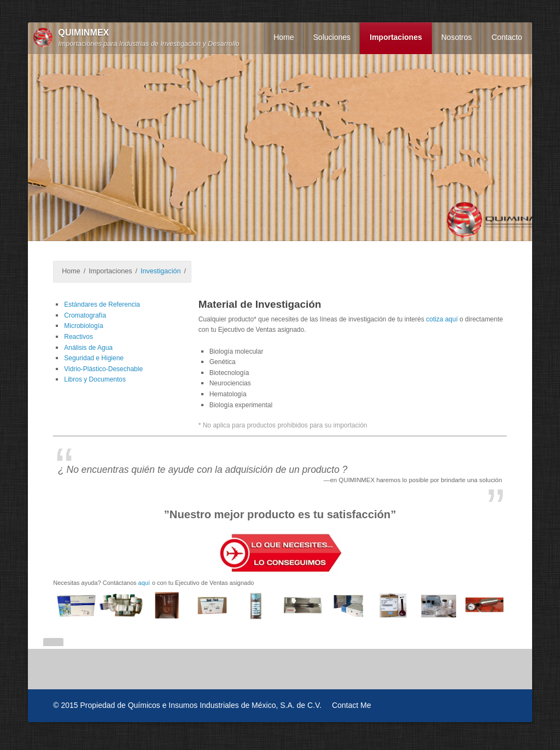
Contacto (507, 37)
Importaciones (396, 37)
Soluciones (332, 37)
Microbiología (83, 326)
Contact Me (352, 705)
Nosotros (457, 37)
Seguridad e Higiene (94, 358)
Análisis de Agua (88, 348)
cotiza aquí (442, 319)
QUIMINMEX (83, 33)
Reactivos (78, 337)
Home (284, 37)
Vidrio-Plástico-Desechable (103, 369)
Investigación (161, 271)
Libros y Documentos (95, 379)
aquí (144, 583)
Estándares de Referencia (102, 304)
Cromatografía (85, 315)
